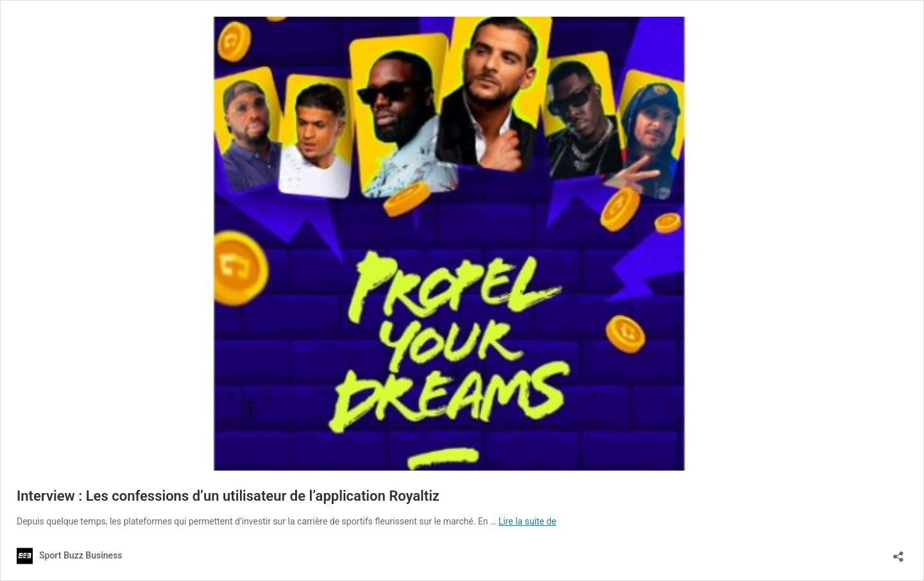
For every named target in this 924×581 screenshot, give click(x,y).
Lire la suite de (527, 521)
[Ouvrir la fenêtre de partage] (898, 552)
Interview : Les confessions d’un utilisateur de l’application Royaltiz (228, 496)
